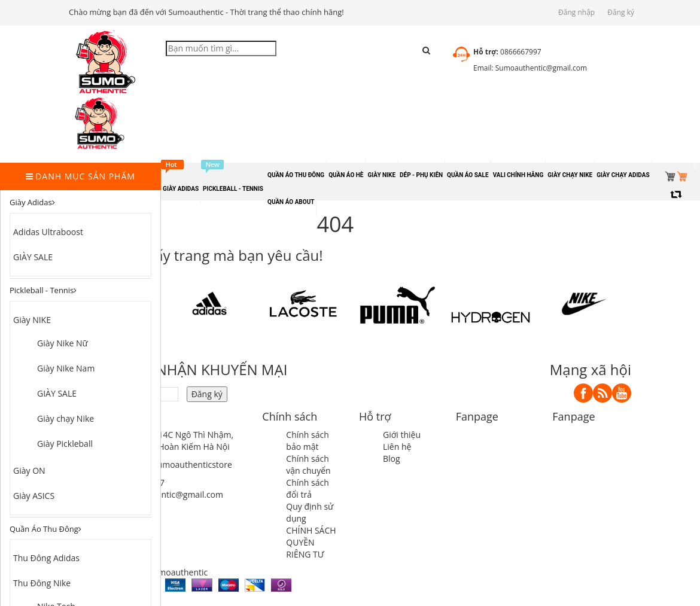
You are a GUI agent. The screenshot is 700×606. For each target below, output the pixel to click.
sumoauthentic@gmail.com (170, 494)
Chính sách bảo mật (308, 441)
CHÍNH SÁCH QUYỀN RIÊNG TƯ (311, 542)
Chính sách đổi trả (308, 488)
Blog (392, 459)
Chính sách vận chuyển (308, 465)
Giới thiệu (402, 435)
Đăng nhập (576, 12)
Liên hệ (397, 447)
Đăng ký (621, 12)
